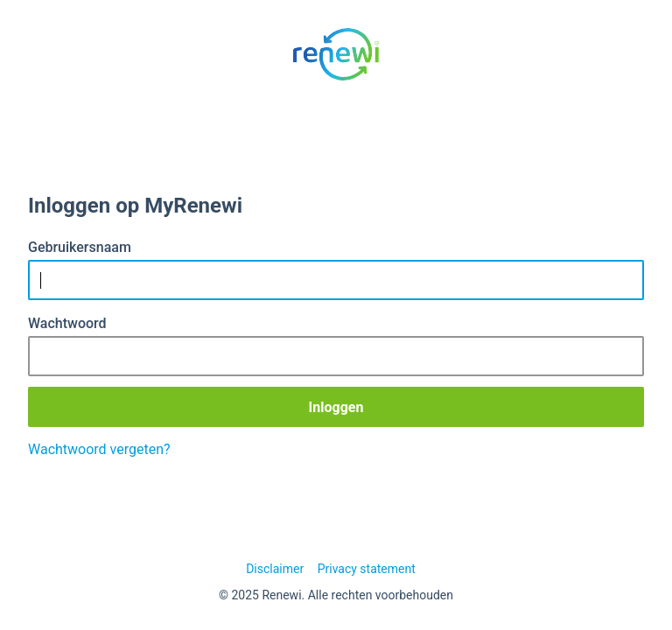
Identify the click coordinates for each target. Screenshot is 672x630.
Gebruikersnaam (80, 247)
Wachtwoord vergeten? (99, 449)
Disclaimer (275, 569)
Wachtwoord (67, 323)
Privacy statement (367, 569)
